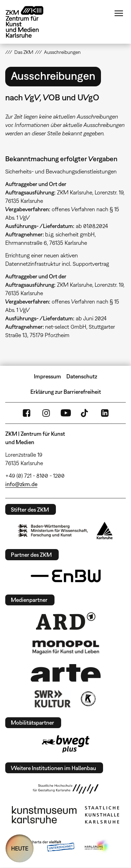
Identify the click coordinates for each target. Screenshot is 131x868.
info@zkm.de (21, 484)
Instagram (46, 413)
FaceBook (27, 413)
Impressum (48, 376)
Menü (119, 13)
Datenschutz (82, 376)
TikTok (85, 413)
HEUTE (20, 848)
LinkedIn (105, 413)
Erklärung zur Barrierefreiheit (66, 392)
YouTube (66, 413)
